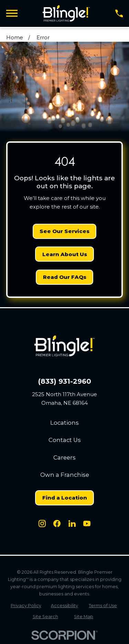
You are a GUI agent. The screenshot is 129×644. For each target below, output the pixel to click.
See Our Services (64, 231)
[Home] (66, 13)
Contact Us (65, 440)
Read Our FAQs (65, 277)
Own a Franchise (65, 475)
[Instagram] (42, 524)
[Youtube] (87, 524)
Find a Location (65, 498)
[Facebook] (57, 524)
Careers (64, 457)
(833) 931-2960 (65, 381)
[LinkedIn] (72, 524)
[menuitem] (26, 606)
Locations (64, 423)
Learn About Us (65, 254)
